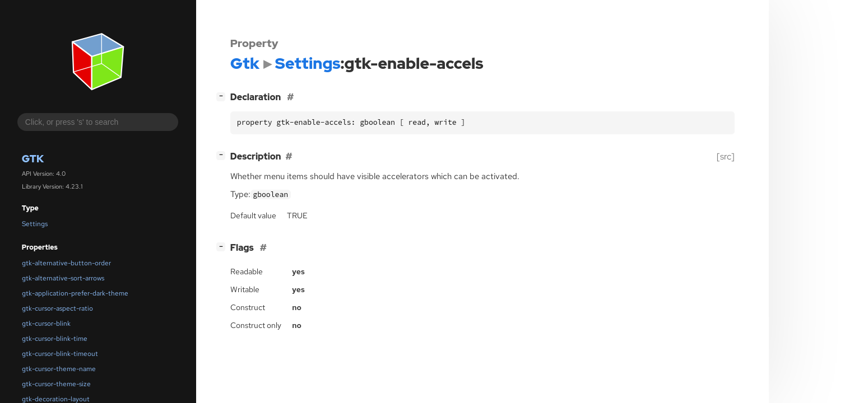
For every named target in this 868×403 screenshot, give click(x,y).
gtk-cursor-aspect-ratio (57, 308)
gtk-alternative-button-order (66, 263)
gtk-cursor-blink (46, 324)
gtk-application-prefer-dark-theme (75, 293)
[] (223, 96)
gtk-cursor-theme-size (56, 384)
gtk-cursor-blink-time (55, 339)
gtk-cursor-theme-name (59, 369)
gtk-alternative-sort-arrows (63, 278)
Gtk (33, 159)
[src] (726, 156)
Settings (35, 224)
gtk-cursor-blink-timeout (60, 354)
